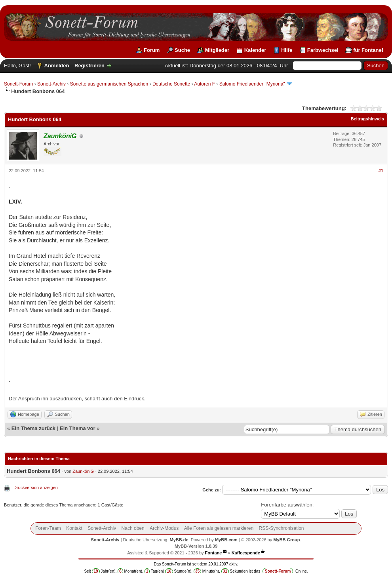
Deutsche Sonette (171, 84)
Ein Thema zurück (33, 428)
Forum (152, 50)
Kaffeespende (246, 553)
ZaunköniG (83, 471)
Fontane (214, 553)
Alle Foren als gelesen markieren (219, 528)
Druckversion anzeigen (36, 487)
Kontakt (74, 528)
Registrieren (89, 66)
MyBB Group (286, 540)
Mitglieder (217, 50)
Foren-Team (48, 528)
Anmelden (57, 66)
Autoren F (205, 84)
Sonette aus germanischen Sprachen (109, 84)
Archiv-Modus (164, 528)
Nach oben (133, 528)
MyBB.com (226, 540)
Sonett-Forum (18, 84)
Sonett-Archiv (51, 84)
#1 (381, 171)
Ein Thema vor (78, 428)
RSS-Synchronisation (281, 528)
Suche (182, 50)
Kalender (255, 50)
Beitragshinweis (367, 119)
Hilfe (287, 50)
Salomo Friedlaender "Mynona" (252, 84)
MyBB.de (179, 540)
